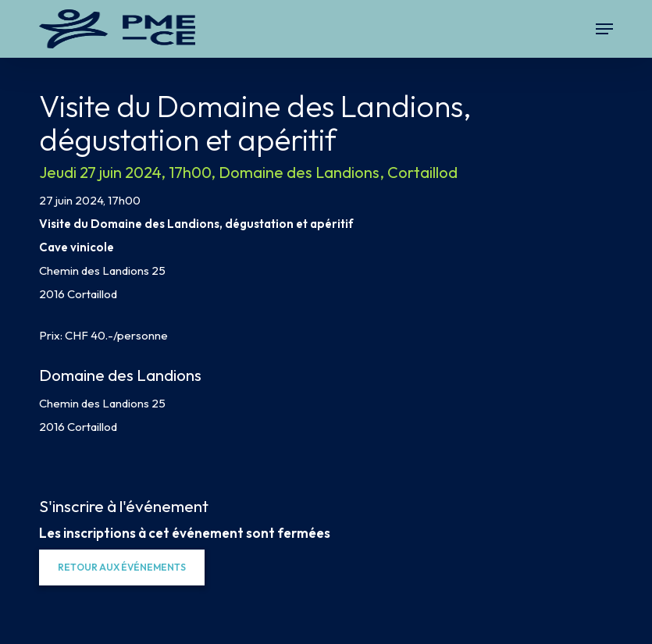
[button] (604, 29)
